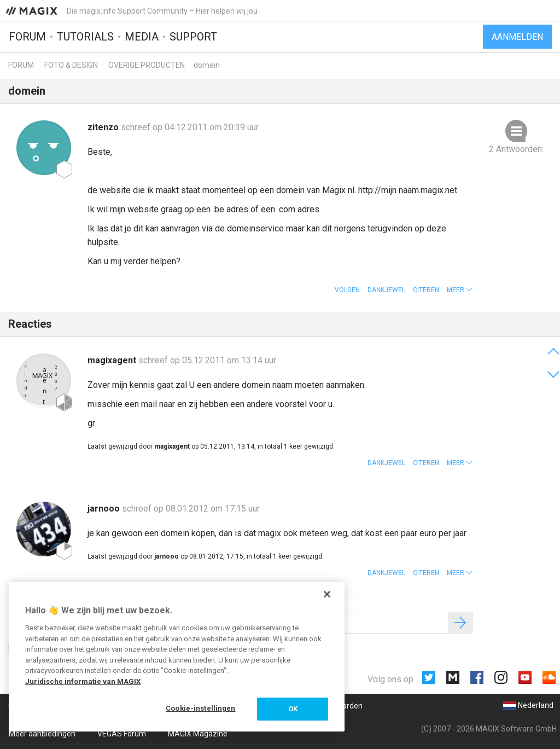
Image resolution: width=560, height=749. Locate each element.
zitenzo (104, 127)
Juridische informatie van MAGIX (83, 681)
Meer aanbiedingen (42, 734)
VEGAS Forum (122, 734)
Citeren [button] (426, 290)
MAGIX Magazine (198, 734)
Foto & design (71, 65)
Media (142, 37)
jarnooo (105, 509)
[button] (460, 290)
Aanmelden (517, 37)
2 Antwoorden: (516, 149)
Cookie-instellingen (200, 708)
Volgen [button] (347, 290)
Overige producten (147, 65)
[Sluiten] (327, 594)
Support (193, 37)
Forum (27, 37)
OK (293, 709)
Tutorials (85, 37)
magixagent (113, 360)
